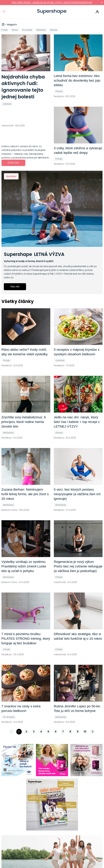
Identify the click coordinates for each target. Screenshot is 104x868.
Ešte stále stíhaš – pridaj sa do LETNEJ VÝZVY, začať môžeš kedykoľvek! (52, 2)
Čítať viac (13, 163)
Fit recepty (27, 30)
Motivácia (41, 30)
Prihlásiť (97, 12)
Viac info (15, 287)
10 (85, 732)
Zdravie (54, 30)
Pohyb (5, 30)
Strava (15, 30)
